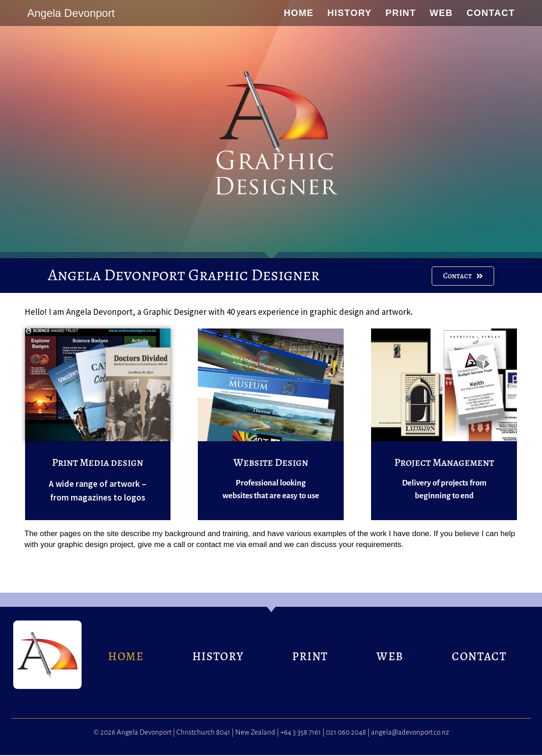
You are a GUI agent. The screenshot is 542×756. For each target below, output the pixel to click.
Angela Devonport (71, 13)
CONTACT (479, 657)
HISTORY (218, 657)
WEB (390, 657)
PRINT (310, 657)
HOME (126, 657)
